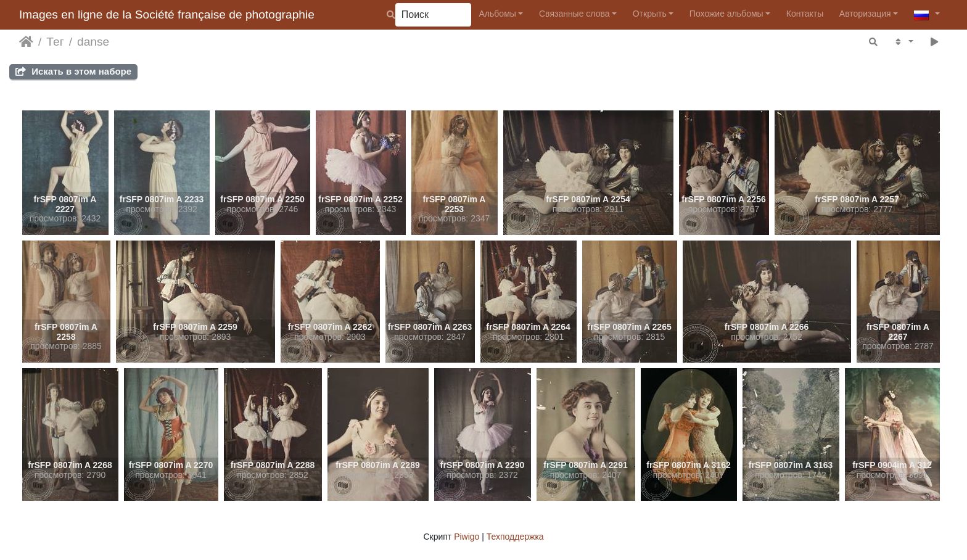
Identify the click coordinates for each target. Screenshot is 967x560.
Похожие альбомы (726, 14)
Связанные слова (574, 14)
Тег (55, 42)
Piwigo (467, 537)
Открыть (650, 14)
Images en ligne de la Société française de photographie (167, 14)
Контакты (805, 14)
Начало (26, 42)
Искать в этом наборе (73, 71)
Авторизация (865, 14)
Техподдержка (515, 537)
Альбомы (498, 14)
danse (93, 42)
